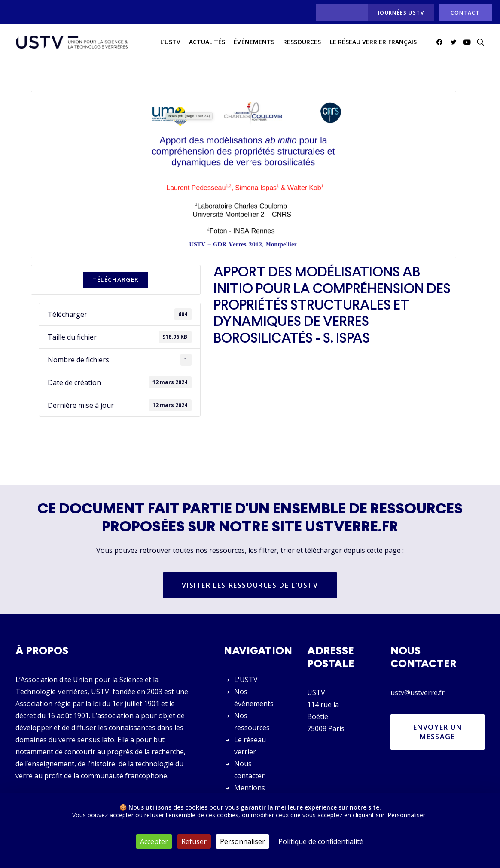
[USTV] (72, 42)
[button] (441, 42)
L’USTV (170, 42)
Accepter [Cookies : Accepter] (154, 841)
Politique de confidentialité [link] (321, 841)
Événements (254, 42)
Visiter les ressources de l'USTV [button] (250, 586)
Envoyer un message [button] (439, 732)
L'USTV (246, 680)
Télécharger (116, 280)
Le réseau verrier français (373, 42)
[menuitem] (340, 12)
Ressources (302, 42)
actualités (207, 42)
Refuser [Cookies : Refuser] (194, 841)
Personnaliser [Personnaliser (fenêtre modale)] (242, 841)
